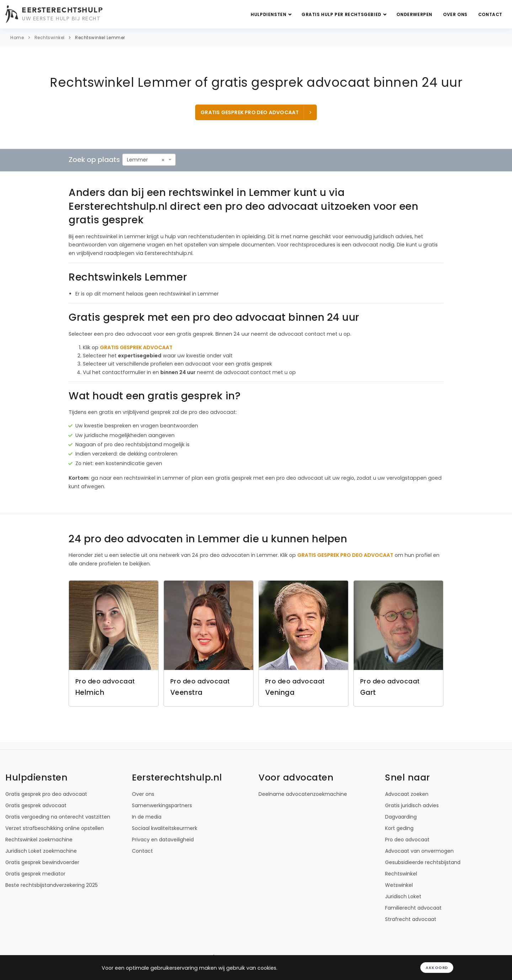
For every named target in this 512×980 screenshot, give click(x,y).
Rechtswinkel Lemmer (100, 38)
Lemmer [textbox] (137, 160)
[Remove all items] (163, 160)
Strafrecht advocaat (411, 919)
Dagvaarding (401, 817)
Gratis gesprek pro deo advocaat (257, 112)
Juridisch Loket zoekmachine (41, 851)
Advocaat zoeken (407, 794)
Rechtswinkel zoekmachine (39, 840)
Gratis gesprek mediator (35, 874)
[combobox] (149, 160)
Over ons (455, 14)
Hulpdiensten (272, 14)
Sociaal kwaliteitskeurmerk (165, 828)
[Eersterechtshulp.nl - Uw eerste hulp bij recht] (55, 14)
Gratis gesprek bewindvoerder (42, 862)
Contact (490, 14)
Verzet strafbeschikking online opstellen (55, 828)
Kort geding (399, 828)
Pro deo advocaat (407, 840)
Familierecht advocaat (413, 908)
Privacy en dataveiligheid (163, 840)
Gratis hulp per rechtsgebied (345, 14)
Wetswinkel (399, 885)
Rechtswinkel (50, 38)
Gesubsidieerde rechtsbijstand (423, 862)
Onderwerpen (414, 14)
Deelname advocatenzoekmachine (303, 794)
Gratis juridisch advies (412, 805)
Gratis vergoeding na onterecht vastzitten (58, 817)
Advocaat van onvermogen (419, 851)
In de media (147, 817)
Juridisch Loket (403, 896)
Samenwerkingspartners (162, 805)
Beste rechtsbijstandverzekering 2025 (52, 885)
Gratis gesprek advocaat (36, 805)
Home (17, 38)
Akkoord (437, 968)
